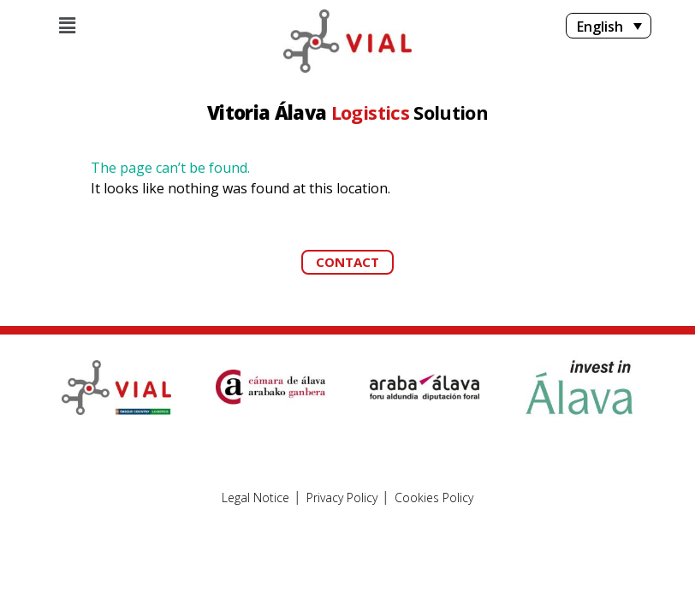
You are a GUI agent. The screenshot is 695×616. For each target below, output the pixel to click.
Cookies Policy (434, 498)
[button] (347, 262)
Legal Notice (255, 498)
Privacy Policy (342, 498)
